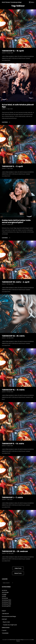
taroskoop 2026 (6, 604)
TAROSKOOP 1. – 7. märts (12, 497)
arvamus (4, 590)
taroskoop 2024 (7, 600)
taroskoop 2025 (7, 602)
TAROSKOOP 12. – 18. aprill (13, 51)
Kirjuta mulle (6, 622)
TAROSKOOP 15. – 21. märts (13, 390)
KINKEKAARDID (6, 628)
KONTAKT (4, 619)
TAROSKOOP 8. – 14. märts (13, 444)
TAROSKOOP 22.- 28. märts (13, 336)
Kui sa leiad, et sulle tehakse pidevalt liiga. (18, 106)
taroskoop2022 (6, 606)
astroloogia (5, 592)
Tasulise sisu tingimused (10, 625)
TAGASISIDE (5, 633)
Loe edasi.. (6, 122)
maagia (4, 594)
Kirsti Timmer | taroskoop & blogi (12, 2)
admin (4, 53)
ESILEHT (4, 611)
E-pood (4, 630)
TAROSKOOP (5, 614)
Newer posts (18, 573)
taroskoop (5, 598)
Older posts (18, 568)
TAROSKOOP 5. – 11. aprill (12, 166)
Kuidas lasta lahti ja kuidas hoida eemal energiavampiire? (16, 221)
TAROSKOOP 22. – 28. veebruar (15, 551)
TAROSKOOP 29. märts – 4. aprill (16, 282)
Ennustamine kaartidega (9, 616)
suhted (4, 596)
